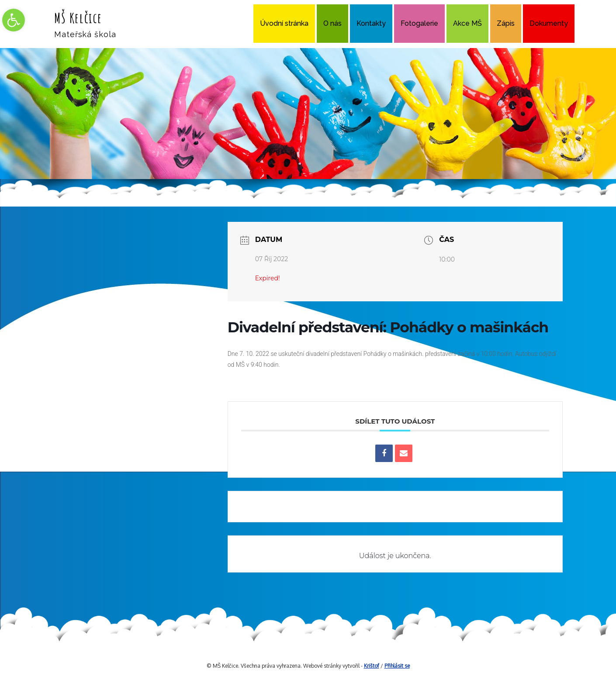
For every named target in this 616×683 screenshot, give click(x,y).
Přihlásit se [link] (397, 666)
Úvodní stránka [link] (284, 23)
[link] (14, 20)
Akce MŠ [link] (467, 23)
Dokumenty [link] (549, 23)
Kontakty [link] (371, 23)
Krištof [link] (372, 666)
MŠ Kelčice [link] (78, 18)
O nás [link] (332, 23)
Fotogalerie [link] (419, 23)
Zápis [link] (506, 23)
